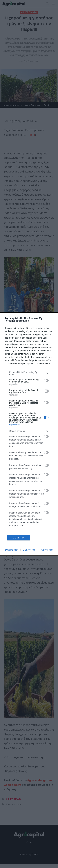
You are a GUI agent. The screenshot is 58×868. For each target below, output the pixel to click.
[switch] (46, 381)
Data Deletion (12, 550)
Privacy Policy (46, 550)
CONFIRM (19, 538)
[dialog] (29, 434)
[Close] (52, 319)
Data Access (29, 550)
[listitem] (29, 373)
